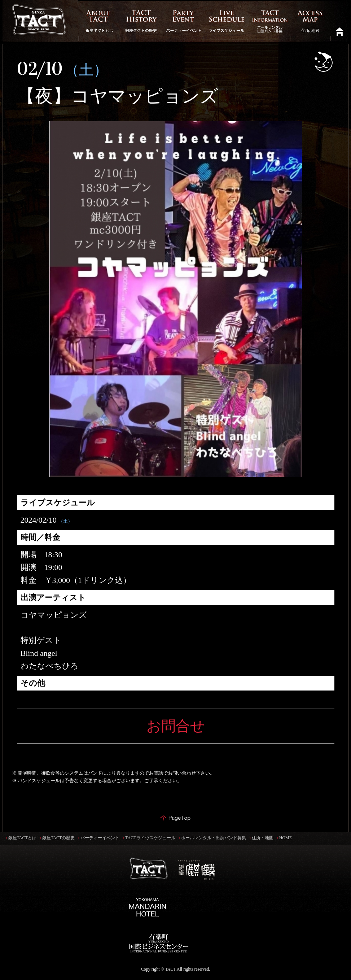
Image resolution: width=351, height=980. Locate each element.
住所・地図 (263, 838)
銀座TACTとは (22, 838)
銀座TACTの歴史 (58, 838)
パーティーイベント (100, 838)
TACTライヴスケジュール (150, 838)
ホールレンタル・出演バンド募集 (214, 838)
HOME (286, 838)
